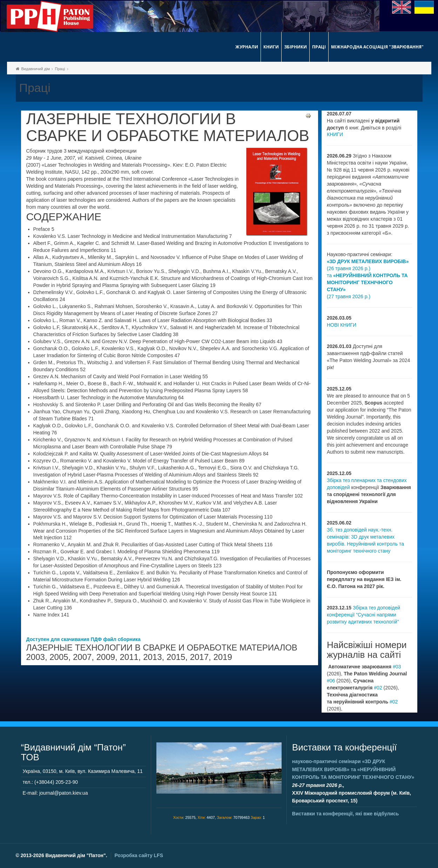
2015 (176, 657)
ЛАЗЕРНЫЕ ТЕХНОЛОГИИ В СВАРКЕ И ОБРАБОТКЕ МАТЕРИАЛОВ (168, 127)
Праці (319, 47)
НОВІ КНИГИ (342, 325)
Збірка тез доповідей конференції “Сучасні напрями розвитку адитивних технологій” (363, 615)
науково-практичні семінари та (353, 769)
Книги (271, 47)
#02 (378, 688)
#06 (331, 681)
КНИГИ (335, 134)
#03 (397, 667)
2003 (36, 657)
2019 (223, 657)
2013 (152, 657)
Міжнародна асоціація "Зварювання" (377, 47)
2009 (106, 657)
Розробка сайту (139, 855)
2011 (129, 657)
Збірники (295, 47)
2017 (199, 657)
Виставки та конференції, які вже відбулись (346, 814)
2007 (82, 657)
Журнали (247, 47)
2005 (59, 657)
